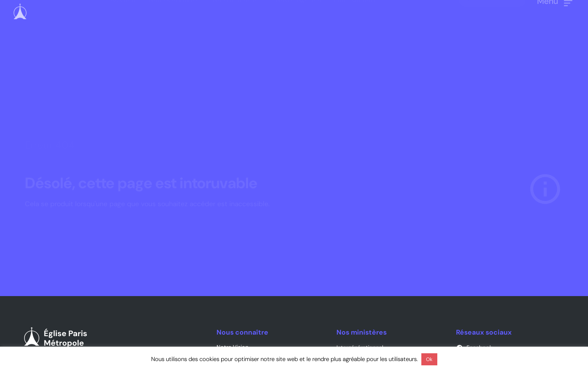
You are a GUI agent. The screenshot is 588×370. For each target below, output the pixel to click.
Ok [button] (429, 359)
